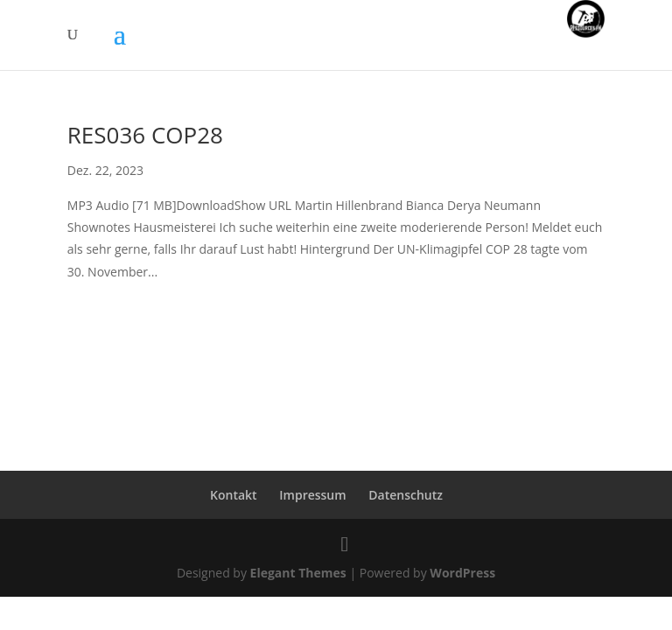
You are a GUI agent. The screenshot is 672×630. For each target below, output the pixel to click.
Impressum (312, 495)
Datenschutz (406, 495)
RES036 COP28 (145, 135)
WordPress (462, 573)
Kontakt (234, 495)
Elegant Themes (298, 573)
